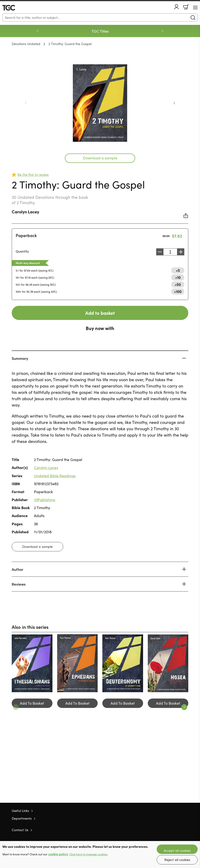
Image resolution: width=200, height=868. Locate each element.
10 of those (16, 8)
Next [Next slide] (163, 31)
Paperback (26, 235)
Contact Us (20, 830)
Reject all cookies (177, 860)
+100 (178, 291)
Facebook (178, 830)
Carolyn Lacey (25, 212)
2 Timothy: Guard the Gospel (70, 44)
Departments (22, 818)
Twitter (169, 830)
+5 (178, 270)
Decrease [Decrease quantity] (159, 252)
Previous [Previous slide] (37, 31)
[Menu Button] (195, 8)
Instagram (186, 830)
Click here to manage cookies (88, 854)
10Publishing (45, 500)
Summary (20, 358)
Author (17, 569)
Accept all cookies (177, 851)
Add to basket (100, 313)
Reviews (19, 584)
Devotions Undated (26, 44)
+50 (178, 284)
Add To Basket (32, 703)
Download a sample (100, 158)
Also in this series (30, 627)
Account (177, 7)
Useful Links (20, 811)
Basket (186, 7)
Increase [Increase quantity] (182, 252)
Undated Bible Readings (55, 476)
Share (186, 216)
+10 (178, 277)
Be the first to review (33, 175)
